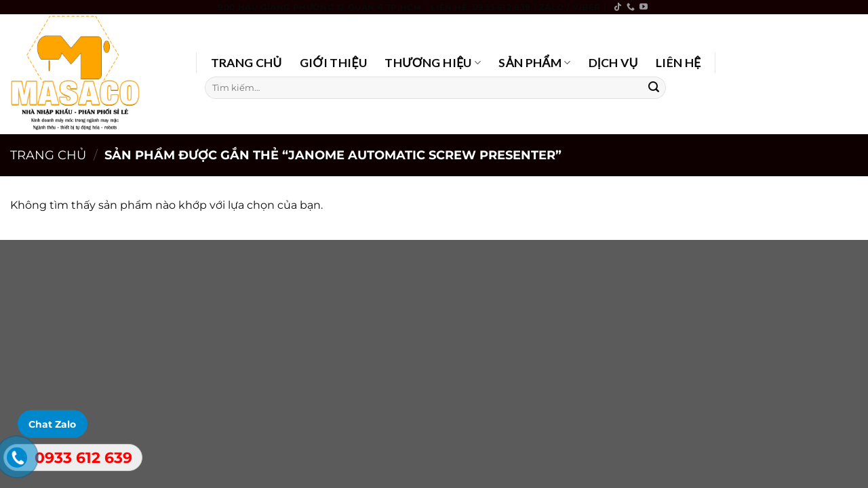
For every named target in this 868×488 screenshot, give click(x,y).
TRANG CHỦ (246, 63)
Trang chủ (48, 155)
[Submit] (654, 87)
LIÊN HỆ (678, 63)
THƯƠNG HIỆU (433, 63)
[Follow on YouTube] (644, 7)
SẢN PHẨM (534, 63)
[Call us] (631, 7)
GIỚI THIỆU (334, 63)
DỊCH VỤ (613, 63)
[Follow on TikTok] (618, 7)
